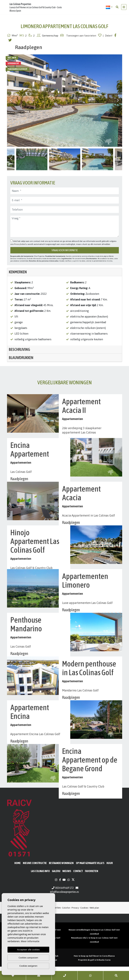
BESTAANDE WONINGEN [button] (61, 876)
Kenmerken (18, 272)
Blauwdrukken (21, 358)
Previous (11, 101)
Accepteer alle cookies (28, 950)
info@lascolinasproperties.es (64, 905)
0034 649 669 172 (63, 901)
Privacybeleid (20, 244)
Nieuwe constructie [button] (35, 876)
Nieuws (67, 884)
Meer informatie (30, 941)
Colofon (66, 921)
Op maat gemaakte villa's (90, 876)
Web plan (94, 921)
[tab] (65, 272)
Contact (78, 884)
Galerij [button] (56, 884)
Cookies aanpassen (28, 958)
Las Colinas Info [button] (40, 884)
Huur (110, 876)
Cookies (84, 921)
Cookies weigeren (28, 966)
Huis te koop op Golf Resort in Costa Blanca (94, 969)
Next (118, 101)
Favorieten (92, 884)
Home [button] (18, 876)
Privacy (75, 921)
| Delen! (108, 36)
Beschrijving (19, 349)
